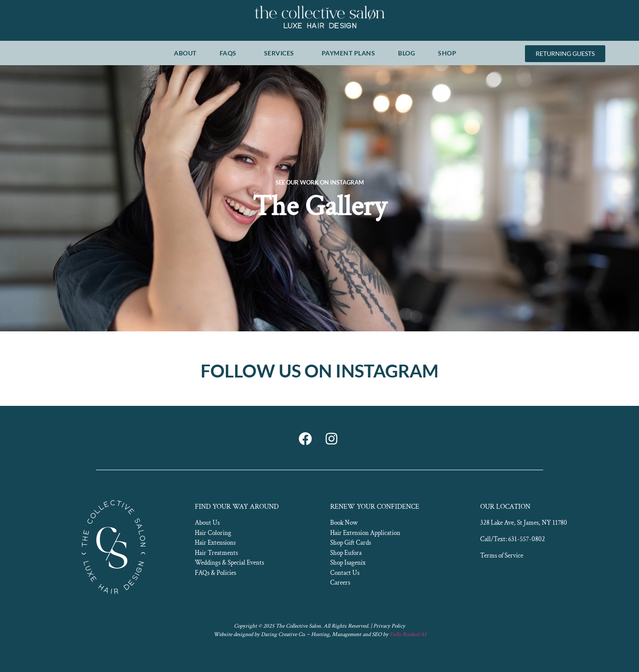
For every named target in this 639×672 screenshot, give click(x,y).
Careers (340, 583)
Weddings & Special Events (229, 563)
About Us (207, 523)
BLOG (406, 53)
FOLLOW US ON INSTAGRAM (319, 371)
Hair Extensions (215, 543)
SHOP (449, 53)
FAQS (230, 53)
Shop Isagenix (348, 563)
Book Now (344, 523)
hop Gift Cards (352, 543)
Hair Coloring (213, 533)
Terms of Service (502, 556)
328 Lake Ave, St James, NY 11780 (524, 523)
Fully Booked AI (408, 635)
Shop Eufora (346, 553)
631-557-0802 (527, 539)
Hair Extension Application (365, 533)
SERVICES (281, 53)
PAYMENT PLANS (349, 53)
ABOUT (185, 53)
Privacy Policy (389, 626)
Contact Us (345, 573)
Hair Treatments (216, 553)
